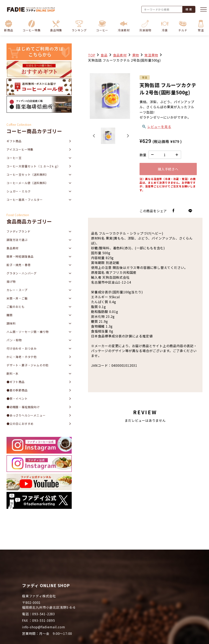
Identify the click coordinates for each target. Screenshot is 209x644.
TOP (92, 55)
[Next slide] (128, 136)
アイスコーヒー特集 (20, 149)
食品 (104, 55)
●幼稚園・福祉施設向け (23, 407)
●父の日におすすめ (20, 424)
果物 (136, 55)
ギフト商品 (14, 141)
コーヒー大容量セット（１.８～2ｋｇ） (33, 166)
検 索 (189, 9)
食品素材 (120, 55)
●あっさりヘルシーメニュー (26, 415)
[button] (32, 26)
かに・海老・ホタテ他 (22, 357)
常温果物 (151, 55)
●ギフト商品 (16, 382)
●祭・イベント (17, 399)
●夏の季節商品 (17, 390)
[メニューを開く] (203, 9)
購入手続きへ (168, 169)
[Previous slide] (94, 136)
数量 (143, 155)
